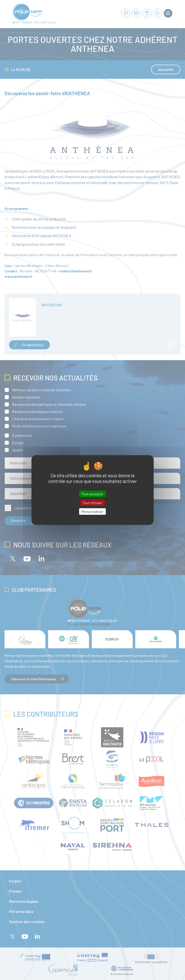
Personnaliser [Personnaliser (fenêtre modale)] (92, 511)
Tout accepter (92, 494)
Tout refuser (92, 503)
